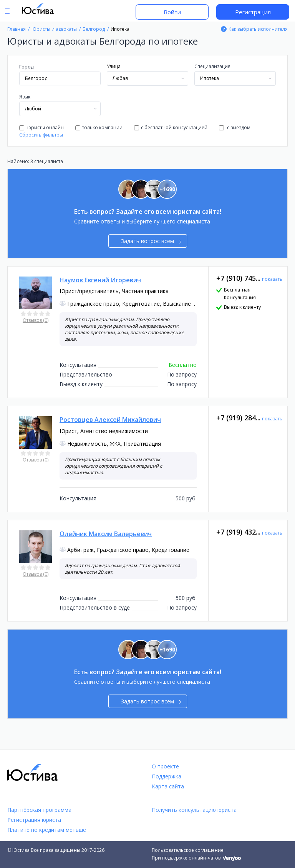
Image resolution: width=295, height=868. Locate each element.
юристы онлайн (41, 127)
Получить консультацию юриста (194, 810)
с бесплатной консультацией (171, 127)
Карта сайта (168, 786)
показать (272, 279)
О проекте (165, 766)
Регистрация (253, 12)
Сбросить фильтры (41, 135)
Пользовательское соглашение (188, 850)
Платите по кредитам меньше (47, 830)
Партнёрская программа (39, 810)
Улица (114, 66)
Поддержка (167, 776)
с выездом (235, 127)
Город (26, 67)
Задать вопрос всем (151, 241)
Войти (172, 12)
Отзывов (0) (36, 320)
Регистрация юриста (34, 820)
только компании (99, 127)
